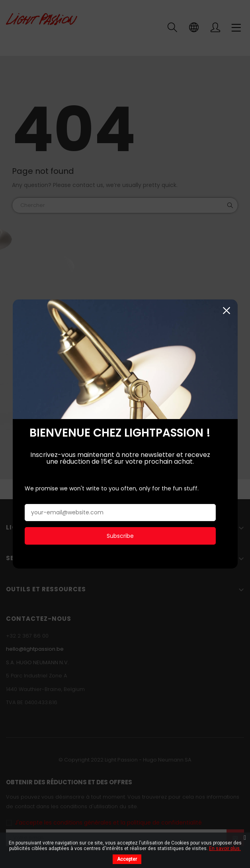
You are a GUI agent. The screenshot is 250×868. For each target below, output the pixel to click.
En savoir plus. (225, 848)
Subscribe (120, 533)
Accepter (127, 859)
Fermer (227, 308)
